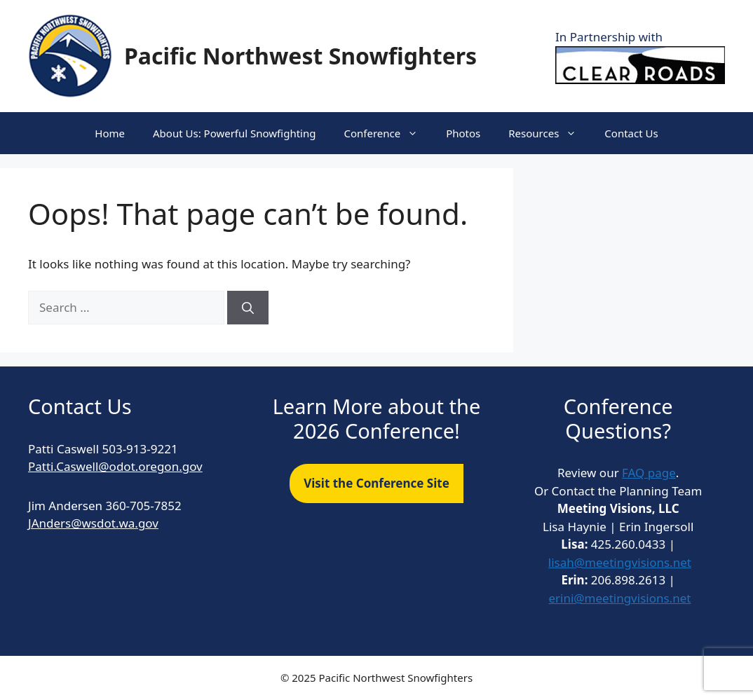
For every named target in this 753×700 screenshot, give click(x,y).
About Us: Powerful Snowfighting (234, 133)
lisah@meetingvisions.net (620, 562)
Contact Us (631, 133)
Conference (388, 133)
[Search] (248, 308)
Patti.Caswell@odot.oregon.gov (115, 466)
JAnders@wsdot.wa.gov (93, 523)
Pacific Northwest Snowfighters (300, 56)
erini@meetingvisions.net (619, 598)
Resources (549, 133)
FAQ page (649, 473)
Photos (463, 133)
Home (110, 133)
